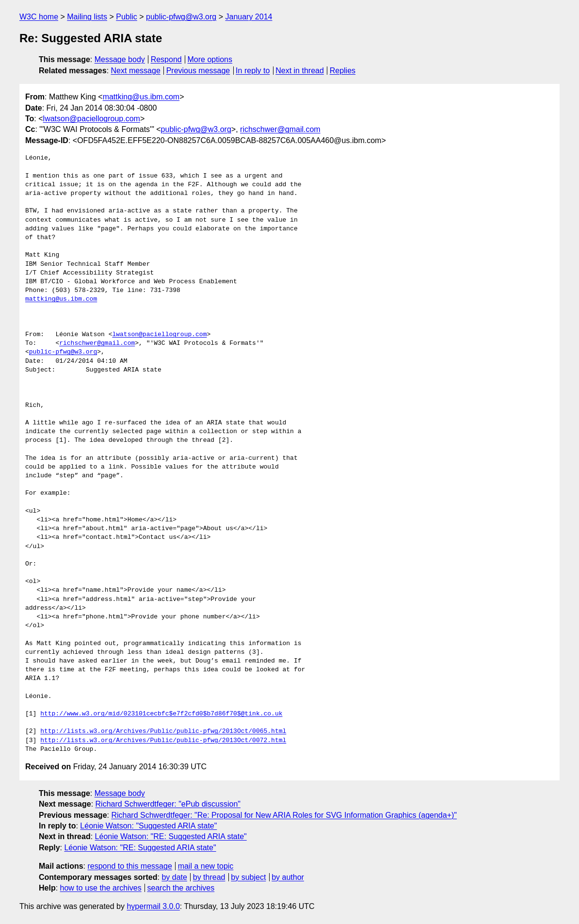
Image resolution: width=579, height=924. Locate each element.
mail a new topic (206, 866)
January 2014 (249, 17)
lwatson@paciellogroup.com (92, 119)
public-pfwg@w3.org (181, 17)
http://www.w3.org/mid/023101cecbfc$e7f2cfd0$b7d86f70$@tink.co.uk (161, 714)
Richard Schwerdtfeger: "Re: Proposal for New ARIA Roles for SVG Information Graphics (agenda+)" (284, 815)
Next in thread (300, 71)
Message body (120, 59)
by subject (248, 877)
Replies (343, 71)
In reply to (253, 71)
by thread (209, 877)
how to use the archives (101, 888)
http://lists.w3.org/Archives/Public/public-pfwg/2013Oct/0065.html (163, 731)
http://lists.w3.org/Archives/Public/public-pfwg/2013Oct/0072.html (163, 741)
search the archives (181, 888)
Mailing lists (87, 17)
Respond (166, 59)
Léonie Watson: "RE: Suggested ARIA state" (171, 836)
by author (288, 877)
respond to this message (129, 866)
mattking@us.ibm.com (141, 97)
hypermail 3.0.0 (153, 906)
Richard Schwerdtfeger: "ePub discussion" (168, 804)
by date (174, 877)
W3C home (39, 17)
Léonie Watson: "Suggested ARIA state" (148, 826)
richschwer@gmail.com (280, 129)
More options (210, 59)
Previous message (198, 71)
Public (127, 17)
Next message (136, 71)
